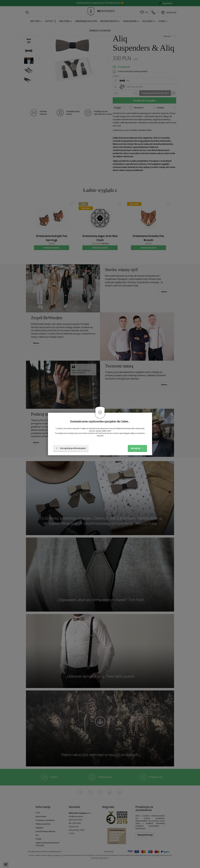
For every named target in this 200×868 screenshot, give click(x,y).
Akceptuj (137, 448)
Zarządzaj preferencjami (71, 448)
